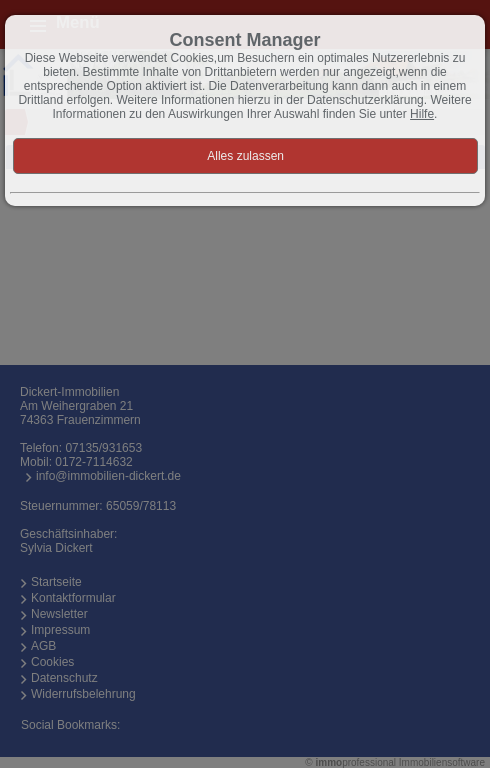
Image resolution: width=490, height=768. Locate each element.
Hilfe (422, 114)
